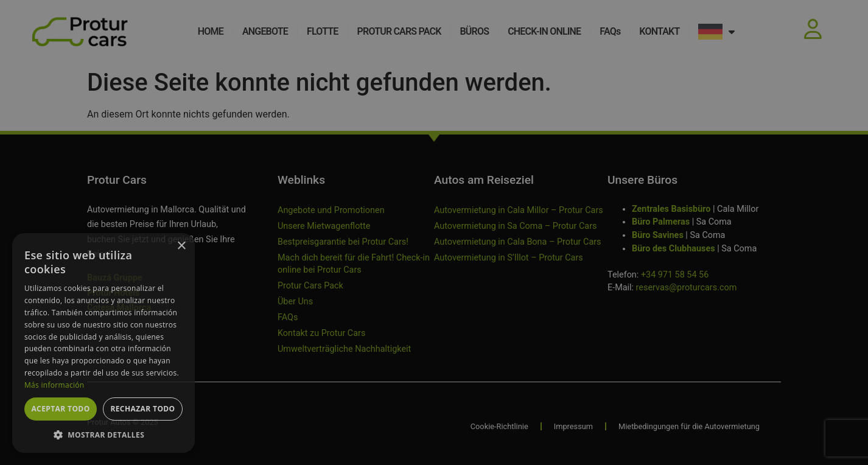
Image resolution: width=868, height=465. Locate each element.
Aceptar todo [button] (60, 409)
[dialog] (434, 232)
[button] (103, 435)
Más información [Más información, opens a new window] (54, 385)
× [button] (181, 246)
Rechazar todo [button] (142, 409)
